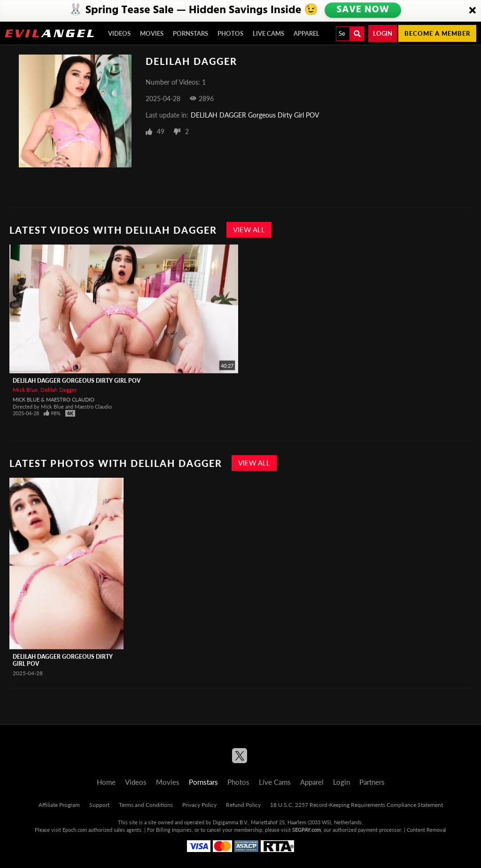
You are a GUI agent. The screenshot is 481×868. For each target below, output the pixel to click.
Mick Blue (25, 390)
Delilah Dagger (58, 390)
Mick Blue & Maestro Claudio (54, 399)
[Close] (473, 11)
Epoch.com (75, 830)
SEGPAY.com (306, 830)
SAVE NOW (364, 10)
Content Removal (427, 830)
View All (249, 229)
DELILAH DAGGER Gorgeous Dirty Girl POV (255, 115)
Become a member (437, 33)
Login (383, 33)
